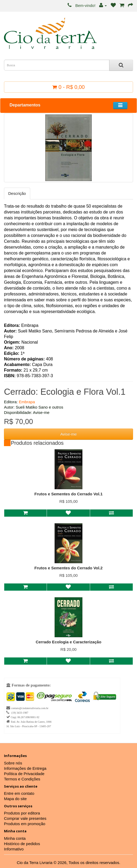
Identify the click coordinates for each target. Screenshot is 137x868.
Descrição (17, 193)
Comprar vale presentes (25, 818)
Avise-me (68, 434)
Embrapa (27, 402)
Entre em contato (19, 793)
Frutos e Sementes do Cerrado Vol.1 (68, 494)
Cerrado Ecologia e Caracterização (69, 642)
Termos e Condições (22, 779)
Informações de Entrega (25, 768)
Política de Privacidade (24, 774)
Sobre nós (13, 763)
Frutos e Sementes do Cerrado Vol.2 (68, 568)
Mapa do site (15, 799)
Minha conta (15, 838)
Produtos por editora (22, 813)
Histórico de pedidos (22, 844)
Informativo (14, 849)
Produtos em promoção (25, 824)
